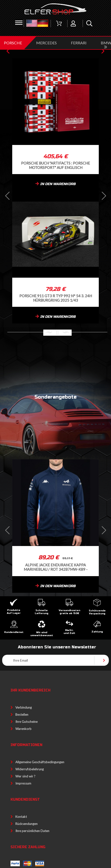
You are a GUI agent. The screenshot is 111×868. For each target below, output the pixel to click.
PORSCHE (13, 43)
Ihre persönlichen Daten (32, 831)
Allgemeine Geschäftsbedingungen (40, 762)
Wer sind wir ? (25, 776)
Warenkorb (23, 729)
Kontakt (21, 817)
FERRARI (79, 43)
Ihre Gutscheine (27, 722)
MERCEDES (46, 43)
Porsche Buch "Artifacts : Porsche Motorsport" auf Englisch (55, 165)
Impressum (23, 783)
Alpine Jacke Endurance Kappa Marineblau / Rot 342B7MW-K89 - (56, 567)
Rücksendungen (27, 824)
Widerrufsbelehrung (30, 769)
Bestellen (22, 714)
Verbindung (24, 707)
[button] (9, 51)
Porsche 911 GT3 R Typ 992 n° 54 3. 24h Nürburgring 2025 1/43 (56, 298)
